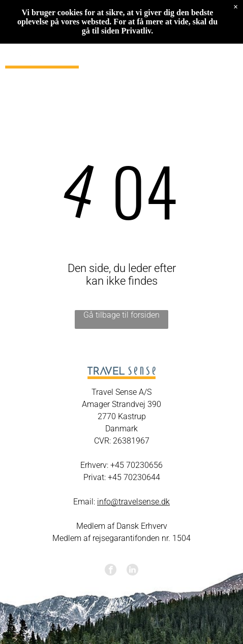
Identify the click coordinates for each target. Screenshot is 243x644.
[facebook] (111, 571)
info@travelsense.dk (133, 502)
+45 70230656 (136, 465)
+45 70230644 (134, 477)
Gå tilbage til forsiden (121, 315)
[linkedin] (132, 571)
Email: (84, 502)
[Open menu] (222, 62)
